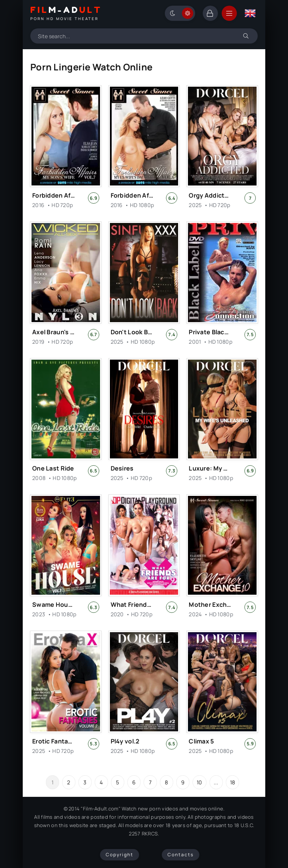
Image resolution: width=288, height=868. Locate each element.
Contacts (181, 855)
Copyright (120, 855)
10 (200, 782)
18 (233, 782)
